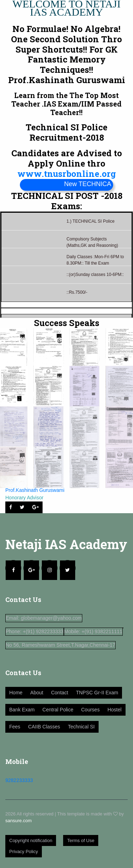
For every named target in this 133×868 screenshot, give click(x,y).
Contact (60, 693)
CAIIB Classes (44, 727)
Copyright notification (31, 840)
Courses (90, 710)
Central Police (58, 710)
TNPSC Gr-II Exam (97, 693)
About (37, 693)
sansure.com (18, 821)
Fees (15, 727)
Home (16, 693)
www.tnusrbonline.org (67, 174)
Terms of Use (81, 840)
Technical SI (81, 727)
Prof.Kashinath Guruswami (35, 490)
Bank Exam (22, 710)
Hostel (115, 710)
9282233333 (19, 780)
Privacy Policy (24, 851)
